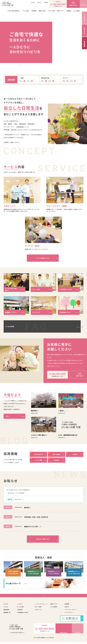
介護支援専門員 (36, 454)
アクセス (6, 609)
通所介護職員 (54, 454)
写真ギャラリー (61, 11)
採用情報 (46, 2)
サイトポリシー (75, 614)
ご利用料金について (66, 312)
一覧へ (7, 416)
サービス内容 (26, 11)
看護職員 (53, 460)
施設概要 (69, 11)
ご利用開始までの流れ (66, 289)
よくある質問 (76, 11)
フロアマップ (37, 312)
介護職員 (72, 454)
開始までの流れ (42, 11)
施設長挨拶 (7, 611)
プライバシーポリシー (77, 611)
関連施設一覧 (7, 614)
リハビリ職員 (36, 460)
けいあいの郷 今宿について (45, 606)
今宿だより (39, 2)
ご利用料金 (34, 11)
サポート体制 (51, 11)
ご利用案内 (21, 606)
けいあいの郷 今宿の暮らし (14, 11)
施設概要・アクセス (12, 312)
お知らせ (33, 2)
